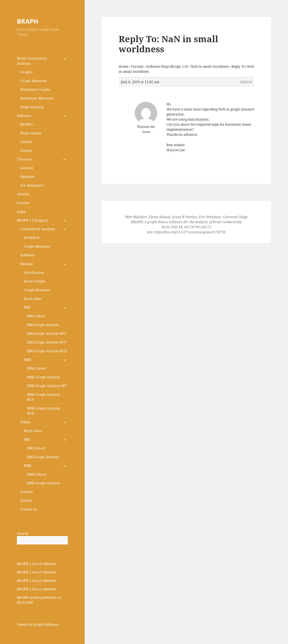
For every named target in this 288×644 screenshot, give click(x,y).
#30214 (246, 82)
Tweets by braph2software (38, 624)
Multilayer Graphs (35, 90)
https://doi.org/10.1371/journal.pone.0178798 (190, 232)
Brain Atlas (33, 299)
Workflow (32, 238)
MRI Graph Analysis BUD (47, 351)
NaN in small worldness (210, 66)
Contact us (29, 509)
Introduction (34, 273)
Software (24, 116)
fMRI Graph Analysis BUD (44, 411)
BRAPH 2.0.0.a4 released (36, 564)
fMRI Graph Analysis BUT (44, 397)
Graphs (26, 72)
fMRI (27, 360)
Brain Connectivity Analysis (32, 61)
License (26, 151)
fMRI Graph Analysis (44, 377)
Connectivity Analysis (38, 229)
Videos (25, 422)
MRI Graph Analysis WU (47, 334)
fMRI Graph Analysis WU (47, 386)
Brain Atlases (31, 133)
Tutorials (24, 159)
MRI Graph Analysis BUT (47, 342)
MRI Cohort (36, 316)
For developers (32, 185)
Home (123, 66)
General (27, 168)
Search (23, 533)
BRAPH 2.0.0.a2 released (36, 581)
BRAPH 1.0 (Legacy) (32, 220)
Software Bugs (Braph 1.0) (167, 66)
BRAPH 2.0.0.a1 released (36, 589)
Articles (23, 194)
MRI (27, 307)
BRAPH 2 (27, 124)
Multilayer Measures (37, 98)
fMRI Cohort (37, 368)
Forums (23, 203)
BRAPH (28, 21)
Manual (27, 264)
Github (26, 142)
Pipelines (27, 177)
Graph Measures (33, 81)
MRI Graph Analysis (43, 325)
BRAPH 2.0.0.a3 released (36, 572)
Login (21, 212)
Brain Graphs (35, 281)
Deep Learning (32, 107)
